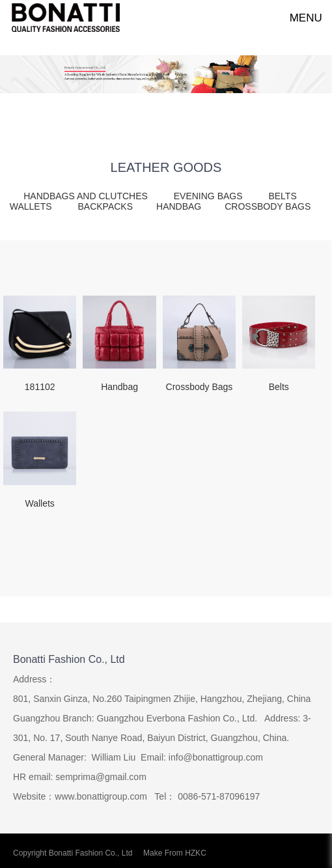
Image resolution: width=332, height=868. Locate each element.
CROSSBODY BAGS (268, 206)
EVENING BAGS (210, 196)
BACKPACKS (105, 206)
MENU (299, 18)
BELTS (282, 196)
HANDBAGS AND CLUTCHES (87, 196)
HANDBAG (179, 206)
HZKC (196, 853)
